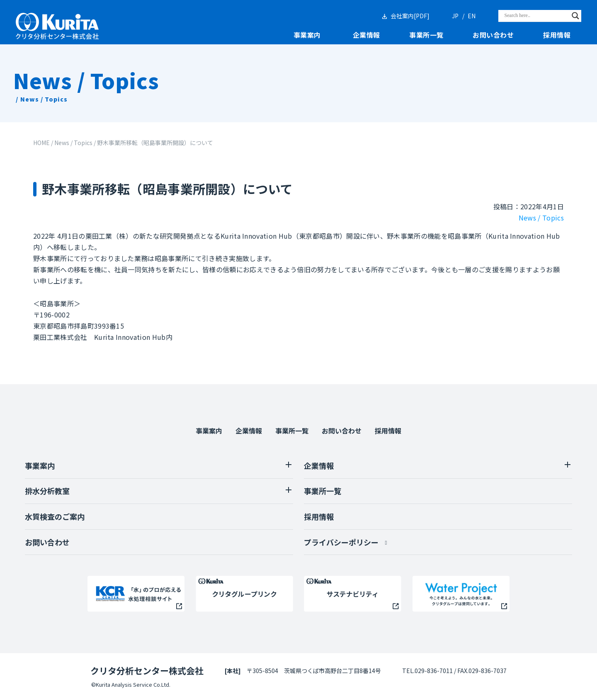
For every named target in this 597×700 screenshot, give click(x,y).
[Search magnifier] (575, 16)
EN (472, 16)
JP (455, 16)
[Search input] (536, 16)
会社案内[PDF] (410, 16)
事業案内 (307, 35)
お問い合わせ (493, 35)
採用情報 (557, 35)
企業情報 (366, 35)
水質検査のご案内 (55, 516)
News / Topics (541, 218)
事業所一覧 (426, 35)
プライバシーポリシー (341, 542)
